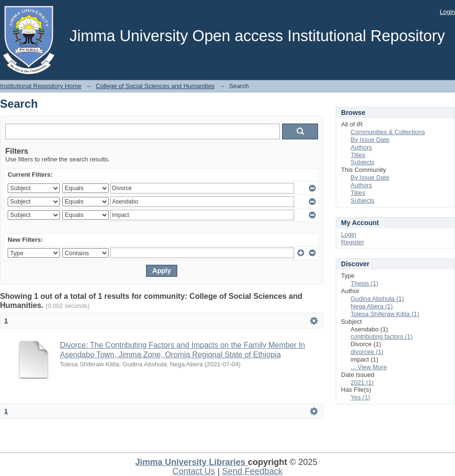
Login (447, 12)
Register (353, 242)
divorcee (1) (367, 352)
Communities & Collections (388, 132)
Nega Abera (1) (372, 306)
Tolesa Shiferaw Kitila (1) (385, 314)
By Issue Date (370, 140)
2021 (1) (362, 382)
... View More (369, 367)
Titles (358, 155)
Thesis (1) (364, 283)
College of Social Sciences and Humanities (155, 86)
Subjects (363, 162)
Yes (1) (360, 397)
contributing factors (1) (381, 336)
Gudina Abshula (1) (377, 299)
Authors (361, 147)
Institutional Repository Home (41, 86)
